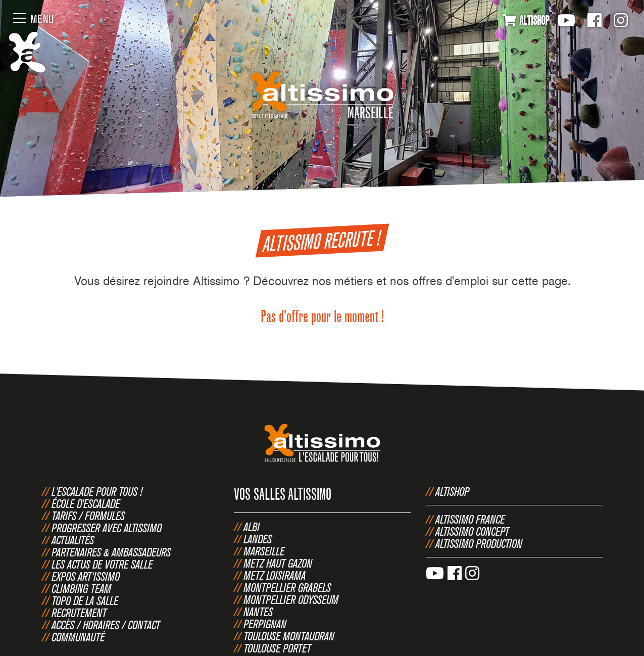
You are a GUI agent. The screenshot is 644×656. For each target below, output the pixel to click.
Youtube (566, 20)
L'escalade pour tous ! (97, 491)
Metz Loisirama (275, 575)
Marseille (264, 551)
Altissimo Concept (472, 531)
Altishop (452, 491)
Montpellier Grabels (287, 587)
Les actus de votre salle (102, 564)
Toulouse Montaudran (289, 636)
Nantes (258, 612)
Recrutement (79, 613)
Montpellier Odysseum (291, 599)
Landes (258, 539)
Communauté (78, 637)
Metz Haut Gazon (278, 563)
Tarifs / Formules (88, 516)
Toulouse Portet (277, 648)
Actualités (73, 540)
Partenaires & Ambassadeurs (111, 552)
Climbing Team (81, 588)
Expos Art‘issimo (86, 576)
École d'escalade (86, 503)
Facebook (595, 20)
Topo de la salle (85, 600)
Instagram (621, 20)
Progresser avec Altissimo (107, 528)
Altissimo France (470, 519)
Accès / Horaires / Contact (106, 625)
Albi (252, 527)
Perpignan (265, 624)
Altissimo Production (479, 543)
